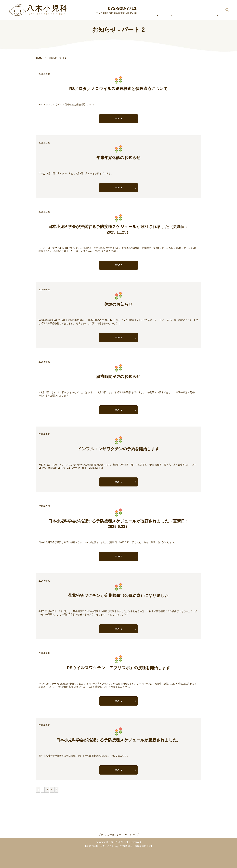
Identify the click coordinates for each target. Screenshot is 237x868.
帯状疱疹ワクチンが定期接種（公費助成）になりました (119, 595)
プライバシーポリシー (110, 835)
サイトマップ (132, 835)
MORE (118, 119)
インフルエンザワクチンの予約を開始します (118, 449)
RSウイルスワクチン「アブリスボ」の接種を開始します (118, 668)
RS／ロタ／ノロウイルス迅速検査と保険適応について (118, 89)
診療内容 (162, 9)
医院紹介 (146, 9)
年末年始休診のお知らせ (118, 158)
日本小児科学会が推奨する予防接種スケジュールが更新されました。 (118, 740)
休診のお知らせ (118, 304)
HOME (131, 9)
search (227, 10)
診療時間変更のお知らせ (118, 377)
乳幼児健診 (198, 9)
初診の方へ (180, 9)
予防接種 (216, 9)
